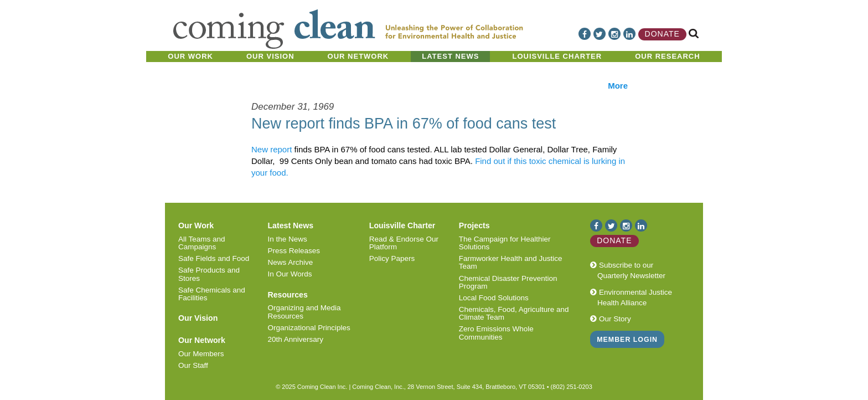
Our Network (358, 56)
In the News (287, 239)
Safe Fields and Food (214, 258)
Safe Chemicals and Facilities (212, 294)
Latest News (450, 56)
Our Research (667, 56)
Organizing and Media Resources (304, 312)
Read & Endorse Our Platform (404, 243)
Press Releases (294, 251)
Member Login (627, 340)
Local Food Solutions (494, 298)
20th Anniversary (295, 339)
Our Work (190, 56)
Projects (474, 225)
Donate (662, 34)
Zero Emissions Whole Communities (496, 333)
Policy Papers (392, 258)
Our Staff (193, 365)
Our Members (201, 354)
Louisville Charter (557, 56)
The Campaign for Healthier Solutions (505, 243)
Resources (287, 295)
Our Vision (270, 56)
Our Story (611, 319)
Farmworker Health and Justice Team (511, 262)
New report (272, 149)
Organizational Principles (309, 328)
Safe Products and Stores (209, 274)
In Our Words (290, 274)
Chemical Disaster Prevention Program (508, 282)
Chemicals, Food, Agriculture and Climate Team (514, 313)
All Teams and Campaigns (202, 243)
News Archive (290, 262)
